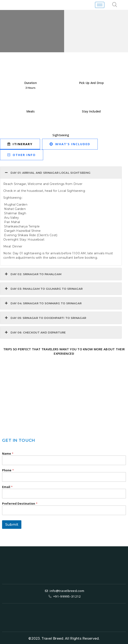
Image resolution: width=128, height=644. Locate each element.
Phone (8, 470)
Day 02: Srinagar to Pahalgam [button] (33, 274)
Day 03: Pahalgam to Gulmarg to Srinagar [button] (43, 289)
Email (7, 487)
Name (8, 454)
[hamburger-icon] (100, 5)
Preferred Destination (20, 504)
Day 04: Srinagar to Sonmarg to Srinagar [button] (43, 303)
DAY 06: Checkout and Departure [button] (35, 332)
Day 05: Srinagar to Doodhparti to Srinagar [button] (45, 318)
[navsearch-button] (115, 5)
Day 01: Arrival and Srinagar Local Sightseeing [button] (47, 173)
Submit (12, 524)
